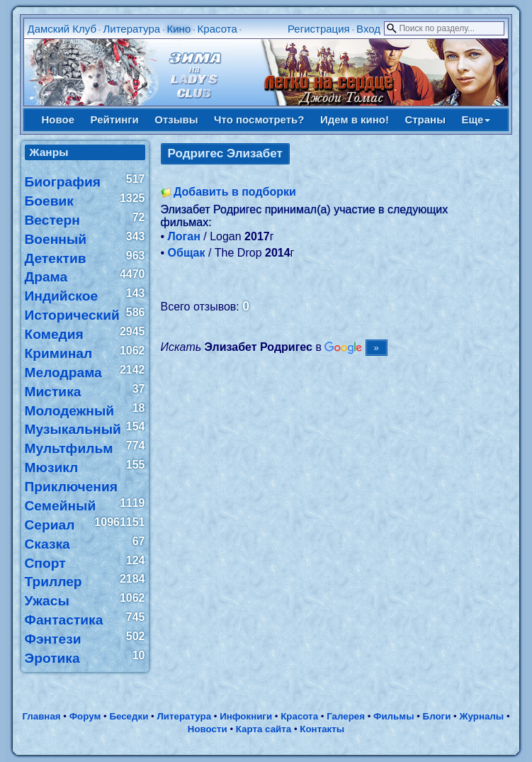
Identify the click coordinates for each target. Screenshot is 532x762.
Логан (184, 236)
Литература (131, 29)
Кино (179, 29)
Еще (476, 119)
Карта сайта (264, 729)
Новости (208, 729)
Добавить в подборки (235, 192)
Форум (85, 716)
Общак (187, 253)
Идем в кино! (355, 119)
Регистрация (319, 29)
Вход (368, 29)
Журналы (481, 716)
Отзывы (176, 119)
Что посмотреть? (259, 119)
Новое (58, 119)
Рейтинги (115, 119)
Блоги (437, 716)
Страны (425, 119)
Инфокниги (246, 716)
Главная (41, 716)
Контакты (322, 729)
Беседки (129, 716)
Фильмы (394, 716)
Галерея (346, 716)
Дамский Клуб (62, 29)
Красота (217, 29)
